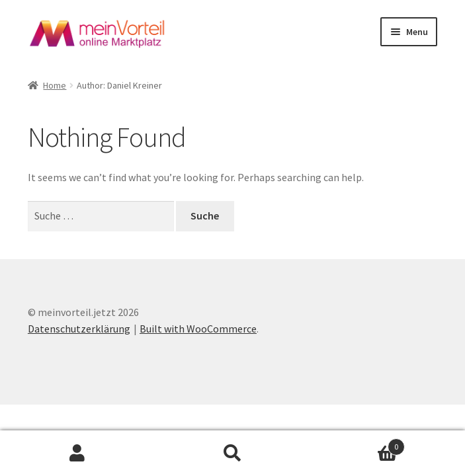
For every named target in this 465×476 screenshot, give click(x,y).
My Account (77, 454)
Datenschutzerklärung (79, 329)
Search (232, 454)
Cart (358, 444)
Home (55, 85)
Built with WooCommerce (198, 329)
